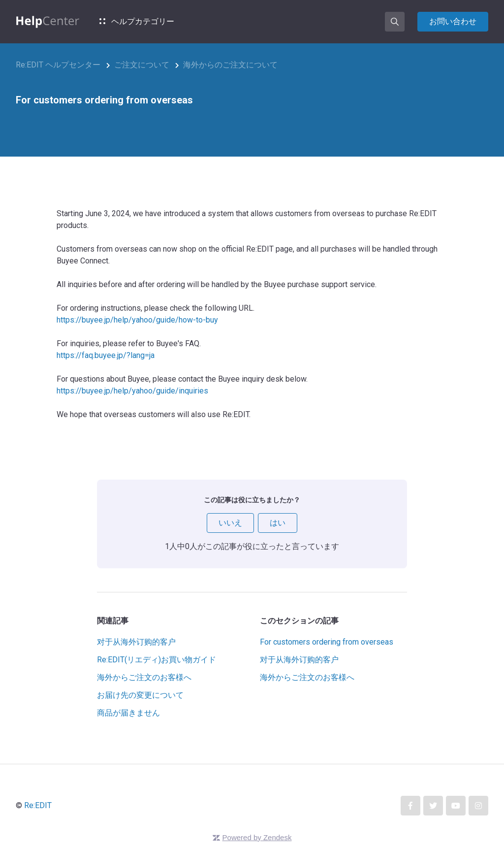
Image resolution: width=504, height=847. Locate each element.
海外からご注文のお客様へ (144, 677)
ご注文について (142, 65)
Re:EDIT (38, 805)
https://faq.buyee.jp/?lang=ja (106, 355)
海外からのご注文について (230, 65)
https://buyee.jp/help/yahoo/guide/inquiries (132, 391)
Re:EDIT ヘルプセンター (58, 65)
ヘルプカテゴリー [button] (137, 21)
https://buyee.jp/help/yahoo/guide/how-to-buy (137, 320)
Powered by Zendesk (257, 837)
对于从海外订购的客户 (136, 642)
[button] (395, 22)
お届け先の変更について (140, 695)
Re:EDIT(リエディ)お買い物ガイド (157, 660)
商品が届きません (128, 713)
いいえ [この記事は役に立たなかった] (230, 523)
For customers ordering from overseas (327, 642)
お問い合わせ (453, 21)
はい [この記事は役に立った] (278, 523)
